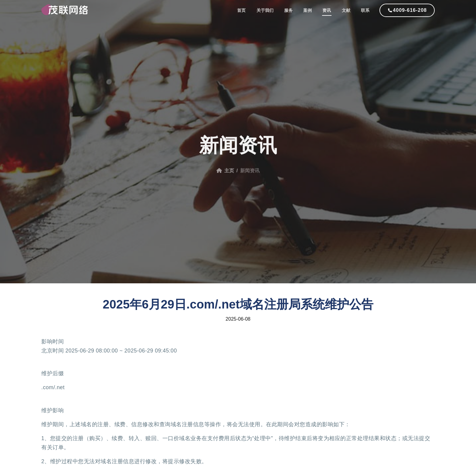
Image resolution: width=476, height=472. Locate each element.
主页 (225, 174)
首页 (248, 11)
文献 (347, 11)
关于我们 (270, 11)
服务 (293, 11)
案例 (311, 11)
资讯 (329, 11)
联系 (365, 11)
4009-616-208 (410, 10)
